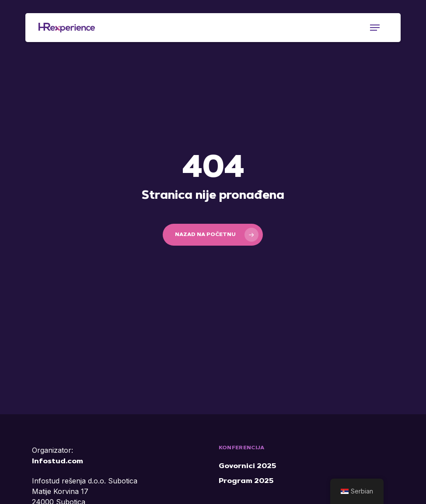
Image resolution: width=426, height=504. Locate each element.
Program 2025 (246, 481)
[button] (375, 28)
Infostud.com (58, 462)
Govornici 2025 (247, 466)
